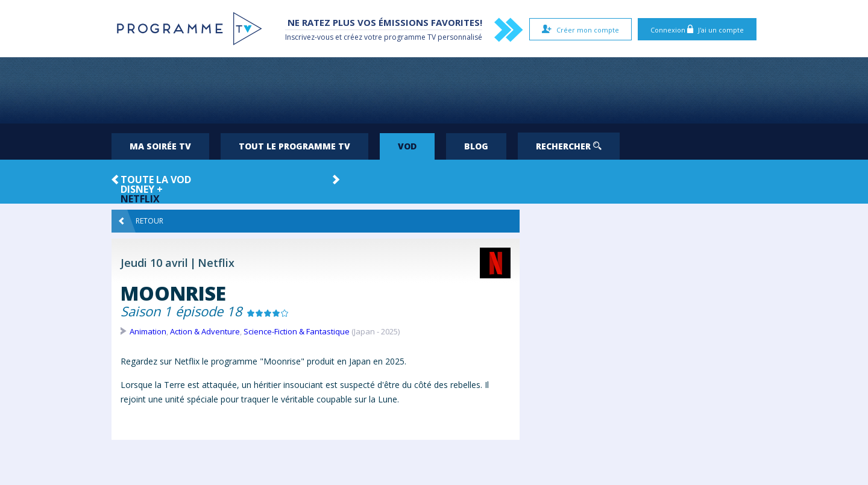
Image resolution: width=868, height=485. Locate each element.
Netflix (140, 199)
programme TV (410, 37)
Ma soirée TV (160, 146)
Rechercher (569, 146)
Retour (141, 221)
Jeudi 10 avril (154, 263)
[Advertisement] (434, 90)
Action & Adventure (205, 331)
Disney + (142, 189)
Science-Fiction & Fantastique (297, 331)
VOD (407, 146)
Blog (476, 146)
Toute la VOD (156, 180)
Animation (148, 331)
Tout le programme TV (294, 146)
